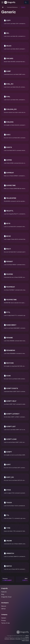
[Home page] (3, 7)
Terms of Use (5, 623)
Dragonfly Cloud (6, 597)
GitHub (3, 609)
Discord (4, 606)
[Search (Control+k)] (26, 2)
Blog (3, 594)
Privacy (4, 620)
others (27, 636)
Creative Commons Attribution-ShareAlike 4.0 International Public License (17, 639)
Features (4, 592)
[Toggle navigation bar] (2, 2)
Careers (4, 618)
